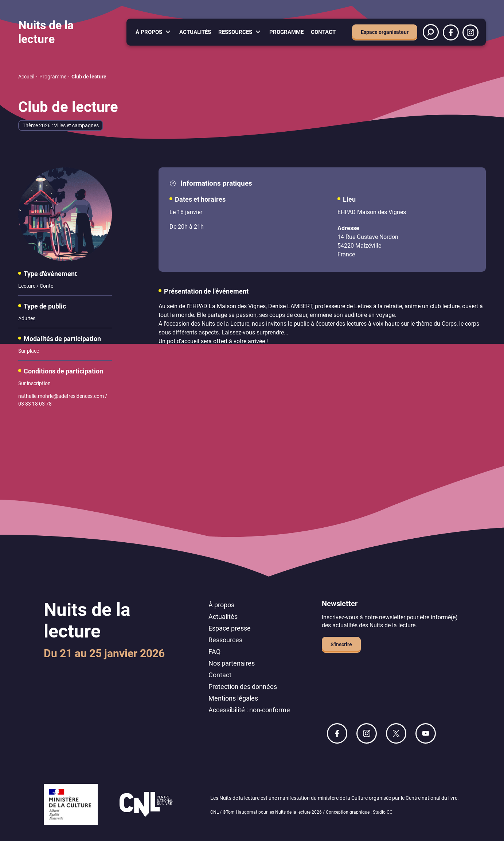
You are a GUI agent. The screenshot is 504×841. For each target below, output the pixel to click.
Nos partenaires (232, 663)
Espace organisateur (385, 32)
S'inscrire (341, 644)
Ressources (235, 32)
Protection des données (243, 687)
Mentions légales (233, 698)
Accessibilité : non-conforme (249, 710)
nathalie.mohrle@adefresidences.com (61, 396)
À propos (149, 32)
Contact (323, 32)
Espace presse (230, 628)
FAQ (214, 652)
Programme (286, 32)
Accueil (26, 77)
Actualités (195, 32)
